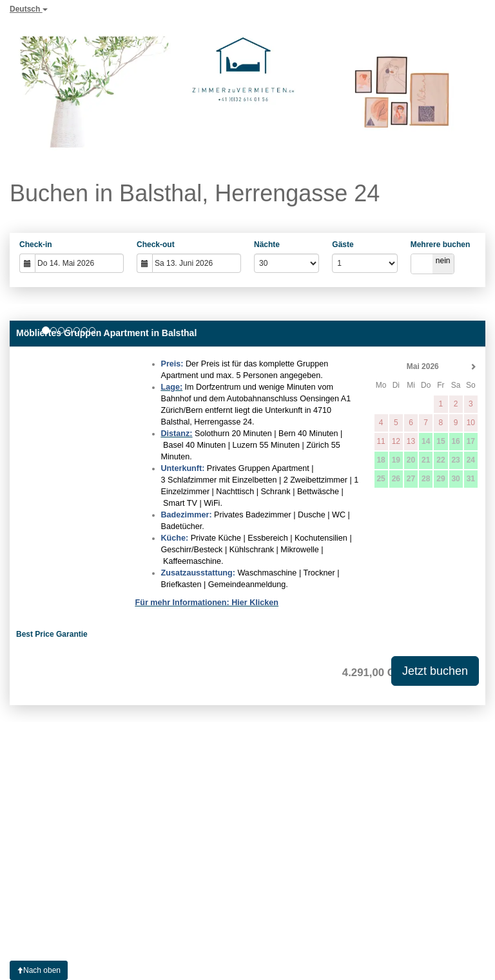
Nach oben (39, 970)
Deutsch (29, 9)
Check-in (36, 245)
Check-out (156, 245)
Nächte (267, 245)
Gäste (343, 245)
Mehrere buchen (441, 245)
